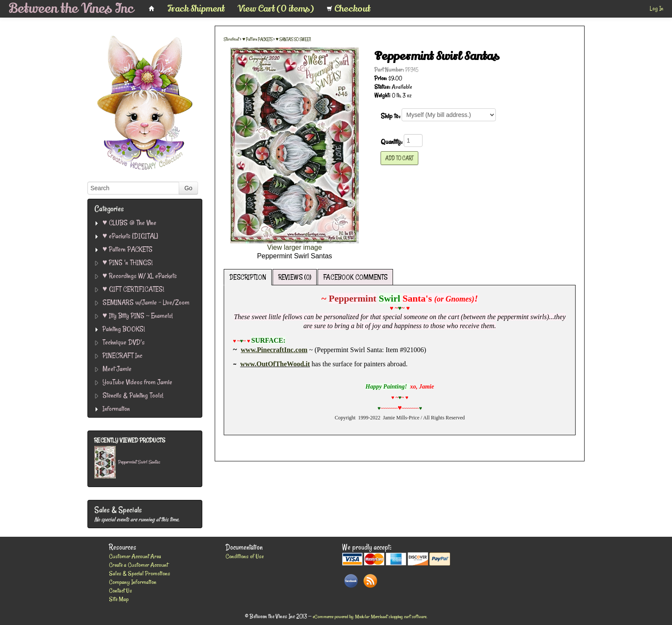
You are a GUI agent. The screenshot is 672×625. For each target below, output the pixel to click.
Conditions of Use (244, 556)
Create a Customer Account (138, 565)
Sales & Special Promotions (139, 573)
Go (188, 188)
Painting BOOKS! (124, 329)
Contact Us (120, 591)
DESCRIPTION (248, 277)
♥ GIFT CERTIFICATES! (133, 289)
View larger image (294, 247)
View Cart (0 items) (276, 9)
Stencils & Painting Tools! (133, 395)
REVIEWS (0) (295, 277)
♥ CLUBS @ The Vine (129, 223)
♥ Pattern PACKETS (127, 249)
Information (116, 408)
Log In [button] (657, 8)
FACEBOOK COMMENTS (355, 277)
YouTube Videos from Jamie (137, 382)
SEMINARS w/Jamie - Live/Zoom (146, 302)
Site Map (119, 599)
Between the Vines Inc (71, 9)
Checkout (348, 9)
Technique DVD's (123, 342)
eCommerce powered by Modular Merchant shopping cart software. (370, 616)
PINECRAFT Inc (122, 355)
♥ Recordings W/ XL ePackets (139, 276)
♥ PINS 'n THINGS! (127, 262)
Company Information (133, 582)
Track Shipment (196, 9)
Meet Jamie (117, 369)
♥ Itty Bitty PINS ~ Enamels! (138, 315)
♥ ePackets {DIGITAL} (130, 236)
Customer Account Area (135, 556)
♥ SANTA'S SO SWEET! (293, 39)
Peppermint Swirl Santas (139, 462)
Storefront (231, 39)
